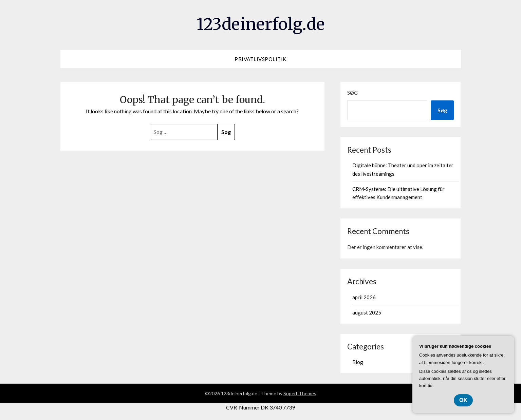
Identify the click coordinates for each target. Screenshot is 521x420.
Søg (352, 93)
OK (463, 400)
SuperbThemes (300, 393)
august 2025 (367, 312)
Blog (358, 362)
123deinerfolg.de (261, 24)
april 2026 (364, 297)
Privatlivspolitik (260, 59)
